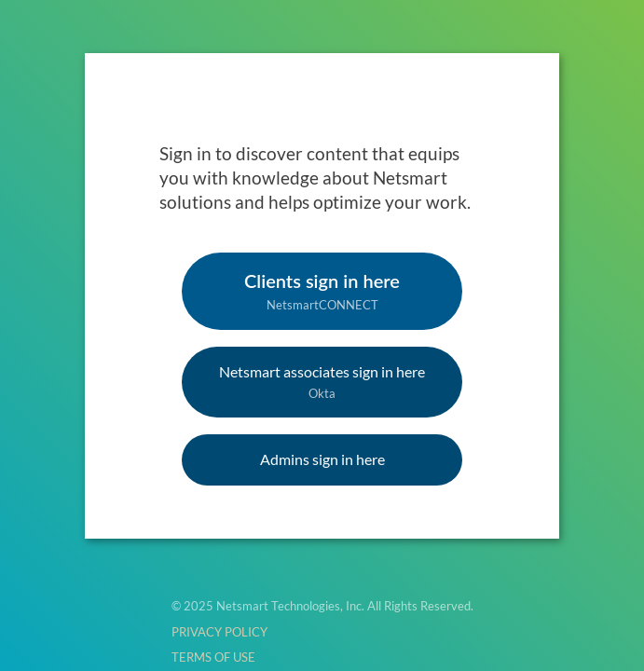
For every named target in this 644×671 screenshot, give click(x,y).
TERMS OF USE (213, 657)
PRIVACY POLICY (219, 632)
